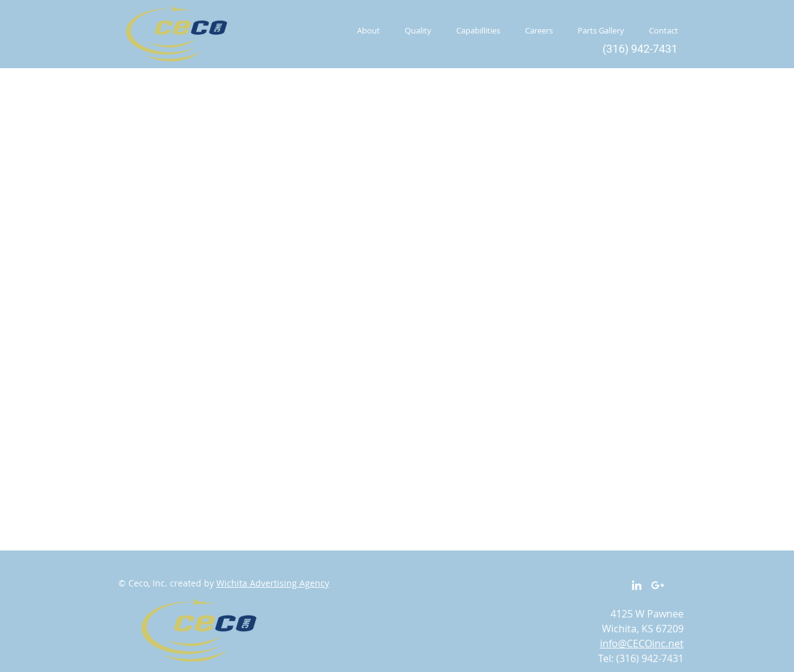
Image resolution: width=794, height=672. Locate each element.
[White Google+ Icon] (658, 585)
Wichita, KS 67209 (643, 629)
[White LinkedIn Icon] (637, 585)
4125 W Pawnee (647, 614)
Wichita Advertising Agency (273, 583)
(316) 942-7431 (650, 658)
